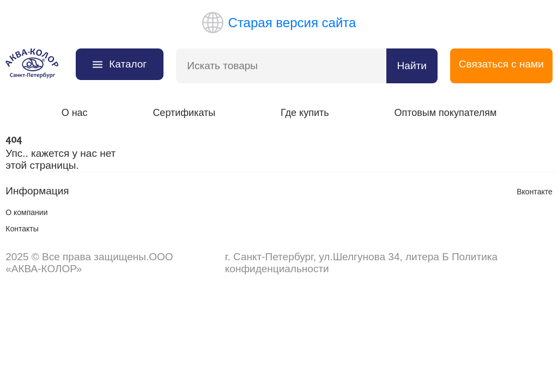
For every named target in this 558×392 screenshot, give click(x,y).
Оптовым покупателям (445, 113)
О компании (26, 212)
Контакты (22, 229)
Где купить (305, 113)
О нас (75, 113)
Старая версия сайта (279, 23)
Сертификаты (184, 113)
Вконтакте (535, 192)
